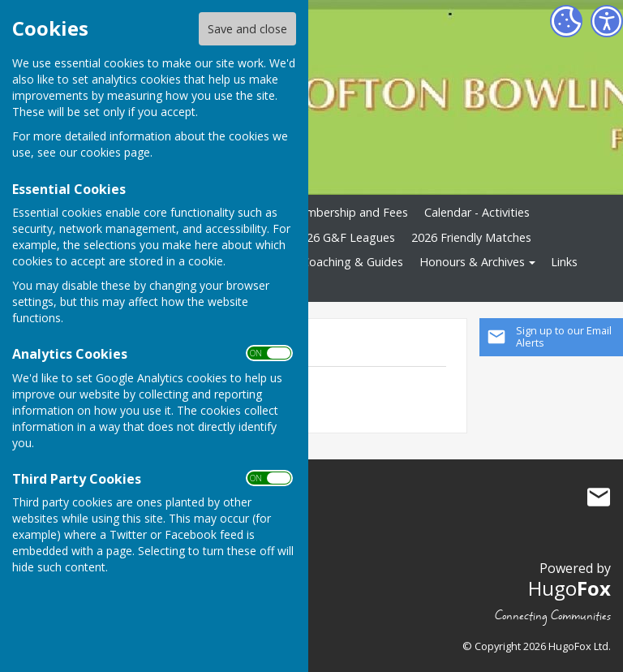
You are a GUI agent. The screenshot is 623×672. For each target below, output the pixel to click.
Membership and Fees (348, 212)
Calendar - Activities (477, 212)
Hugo (569, 588)
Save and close (247, 29)
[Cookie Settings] (566, 21)
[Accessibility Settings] (607, 21)
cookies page (115, 152)
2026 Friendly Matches (471, 237)
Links (564, 262)
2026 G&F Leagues (344, 237)
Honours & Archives (472, 262)
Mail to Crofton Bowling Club (599, 498)
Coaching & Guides (352, 262)
